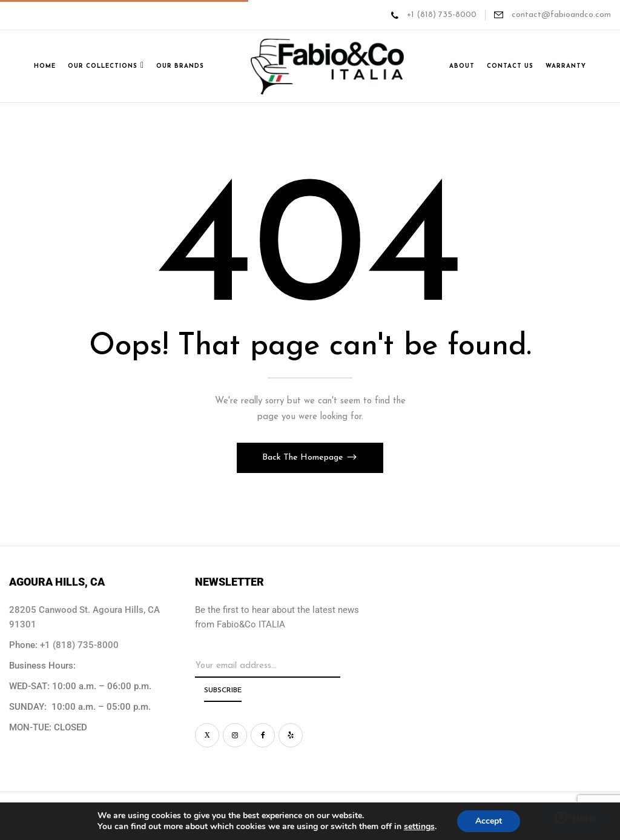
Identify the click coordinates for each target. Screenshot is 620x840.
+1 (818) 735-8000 (442, 15)
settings (419, 827)
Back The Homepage (304, 458)
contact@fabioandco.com (560, 15)
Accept (489, 821)
